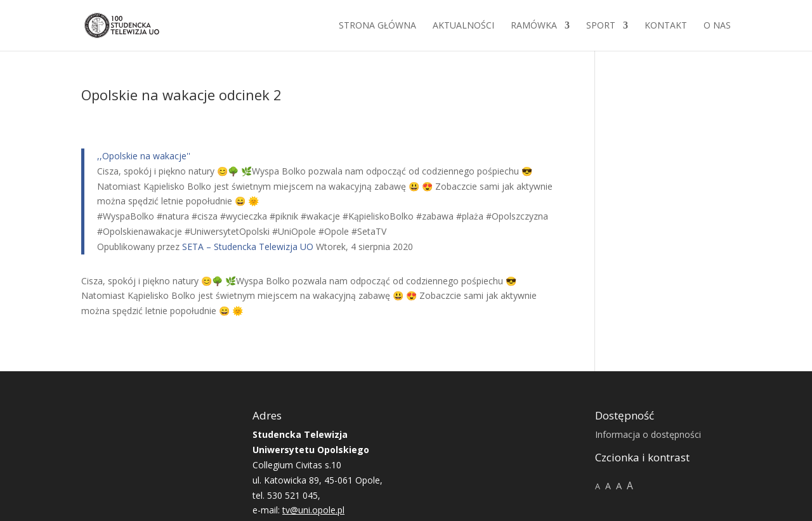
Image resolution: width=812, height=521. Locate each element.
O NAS (717, 26)
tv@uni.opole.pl (313, 510)
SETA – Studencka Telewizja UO (248, 247)
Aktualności (463, 26)
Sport (601, 26)
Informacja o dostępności (648, 434)
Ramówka (534, 26)
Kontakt (666, 26)
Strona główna (377, 26)
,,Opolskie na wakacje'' (144, 156)
